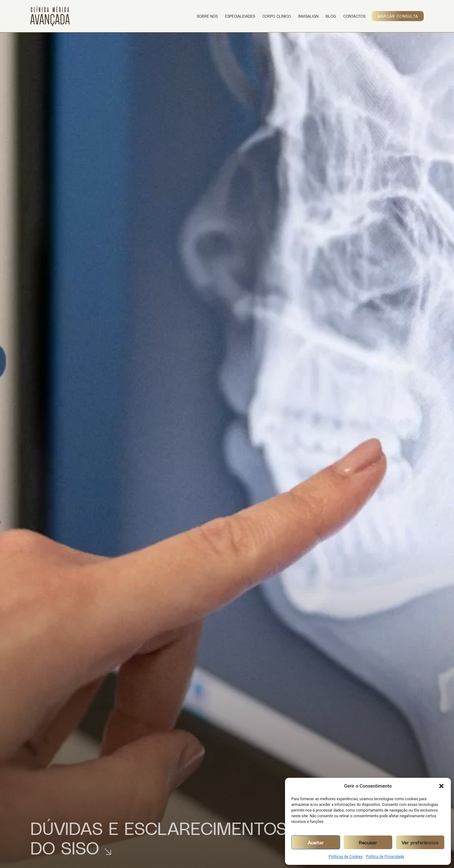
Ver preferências (420, 842)
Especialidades (240, 16)
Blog (331, 16)
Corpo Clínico (277, 16)
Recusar (368, 842)
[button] (441, 786)
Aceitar (316, 842)
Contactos (354, 16)
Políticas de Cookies (346, 857)
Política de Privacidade (385, 857)
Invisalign (308, 16)
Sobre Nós (207, 16)
